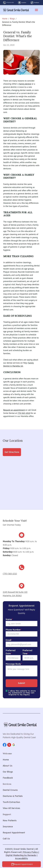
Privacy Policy (31, 852)
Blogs (12, 19)
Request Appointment (23, 864)
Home (5, 19)
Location (24, 3)
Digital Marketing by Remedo (21, 855)
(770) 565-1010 (10, 3)
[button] (5, 745)
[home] (16, 10)
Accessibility (22, 858)
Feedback (37, 3)
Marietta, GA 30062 (12, 596)
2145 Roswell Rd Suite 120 (15, 592)
